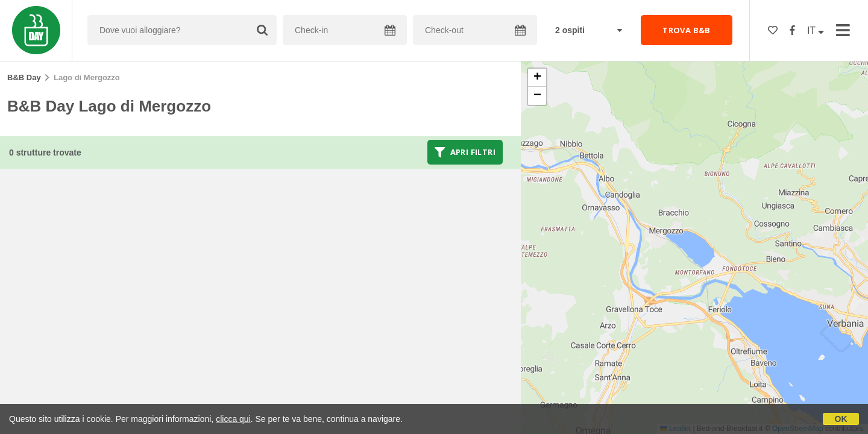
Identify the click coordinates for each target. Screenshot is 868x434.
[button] (537, 78)
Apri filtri (465, 152)
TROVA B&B (687, 30)
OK (841, 419)
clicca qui (233, 419)
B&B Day (24, 77)
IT (816, 30)
